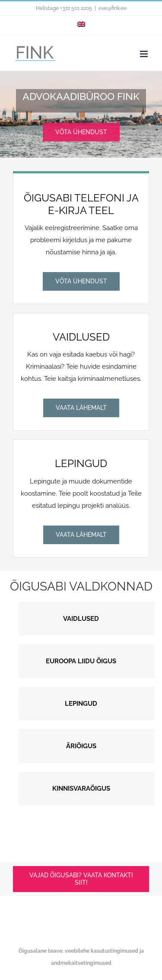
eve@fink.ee (113, 8)
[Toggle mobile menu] (145, 54)
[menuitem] (81, 25)
